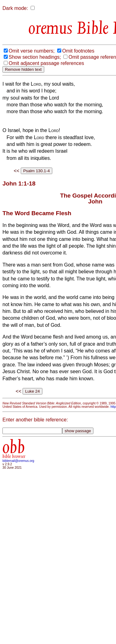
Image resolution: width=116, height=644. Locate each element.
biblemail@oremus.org (18, 461)
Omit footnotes (78, 51)
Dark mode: (15, 8)
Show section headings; (35, 57)
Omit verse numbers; (32, 51)
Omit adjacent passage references (46, 63)
